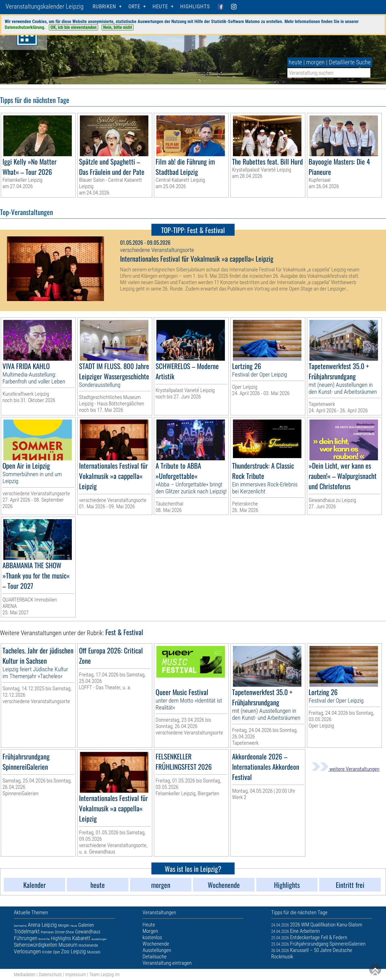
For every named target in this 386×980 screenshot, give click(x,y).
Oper (56, 952)
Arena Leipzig (42, 925)
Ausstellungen (99, 939)
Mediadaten (25, 974)
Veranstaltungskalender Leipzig (45, 7)
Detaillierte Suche (350, 62)
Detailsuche (155, 957)
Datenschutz (50, 974)
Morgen (64, 925)
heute (295, 62)
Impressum (76, 974)
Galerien (86, 925)
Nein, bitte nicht (118, 27)
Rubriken (104, 7)
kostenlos (152, 937)
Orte (134, 7)
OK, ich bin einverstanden (73, 27)
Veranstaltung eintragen (167, 963)
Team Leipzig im (104, 974)
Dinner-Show (64, 932)
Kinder (47, 952)
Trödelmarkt (27, 931)
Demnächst (20, 926)
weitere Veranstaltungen (346, 769)
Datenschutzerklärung (24, 27)
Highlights (195, 7)
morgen (315, 62)
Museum (68, 945)
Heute (74, 926)
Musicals (94, 952)
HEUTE (160, 7)
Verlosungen (27, 951)
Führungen (26, 938)
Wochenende (88, 945)
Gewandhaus (88, 932)
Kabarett (81, 938)
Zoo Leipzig (73, 951)
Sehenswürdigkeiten (36, 945)
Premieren (47, 932)
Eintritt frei (44, 939)
